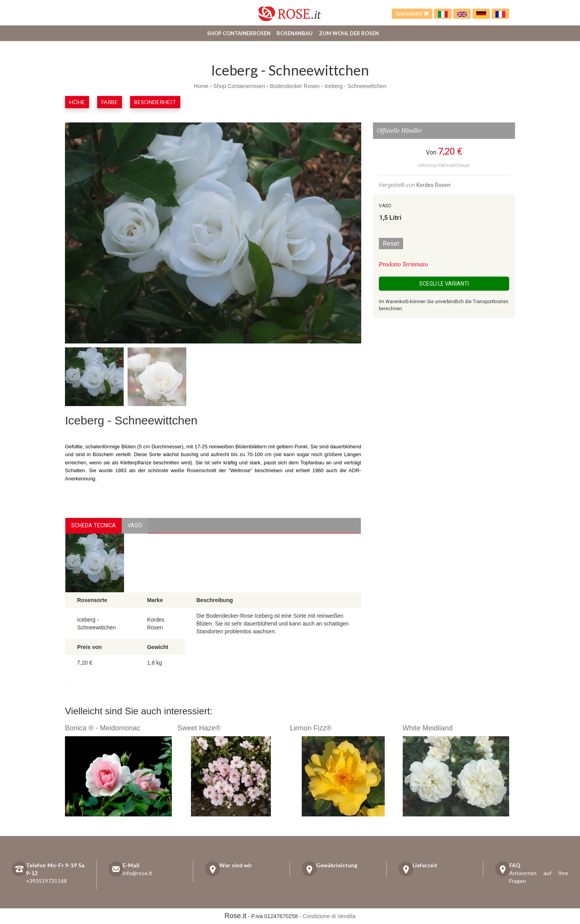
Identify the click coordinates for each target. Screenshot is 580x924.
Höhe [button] (77, 102)
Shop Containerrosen (239, 33)
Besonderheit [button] (155, 102)
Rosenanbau (295, 33)
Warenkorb (412, 14)
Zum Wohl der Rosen (349, 33)
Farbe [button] (110, 102)
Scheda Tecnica (94, 525)
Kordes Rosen (433, 185)
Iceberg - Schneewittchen (355, 86)
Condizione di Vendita (329, 916)
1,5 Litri (390, 218)
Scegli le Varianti (444, 284)
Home (201, 86)
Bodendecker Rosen (295, 86)
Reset (391, 244)
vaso (135, 525)
